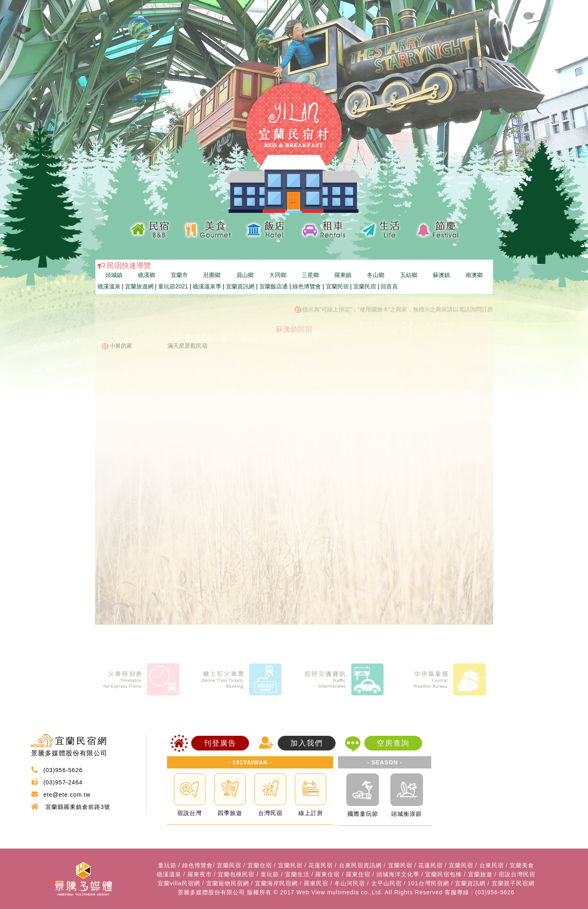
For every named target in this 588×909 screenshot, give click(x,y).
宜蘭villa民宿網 (179, 883)
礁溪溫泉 (109, 286)
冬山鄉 (376, 275)
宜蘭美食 (522, 865)
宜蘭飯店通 (274, 286)
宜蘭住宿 (260, 865)
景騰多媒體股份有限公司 (211, 892)
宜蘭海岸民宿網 (276, 883)
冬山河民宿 (350, 883)
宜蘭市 (179, 275)
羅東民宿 (316, 883)
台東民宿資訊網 (360, 865)
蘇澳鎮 (441, 275)
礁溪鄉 (147, 275)
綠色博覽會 (307, 286)
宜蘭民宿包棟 (443, 874)
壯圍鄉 (212, 275)
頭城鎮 (114, 275)
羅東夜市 (200, 874)
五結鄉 (409, 275)
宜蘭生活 (297, 874)
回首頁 (389, 286)
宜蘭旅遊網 (139, 286)
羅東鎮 (343, 275)
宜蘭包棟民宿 (236, 874)
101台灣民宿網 (428, 883)
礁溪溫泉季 (207, 286)
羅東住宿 (327, 874)
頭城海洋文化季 (398, 874)
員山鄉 (245, 275)
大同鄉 (278, 275)
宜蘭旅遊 (480, 874)
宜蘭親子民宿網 (513, 883)
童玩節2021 (173, 286)
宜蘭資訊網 (240, 286)
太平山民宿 (386, 883)
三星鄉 (310, 275)
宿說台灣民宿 (517, 874)
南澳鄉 (474, 275)
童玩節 (167, 865)
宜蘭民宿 (337, 286)
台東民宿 (492, 865)
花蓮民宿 (321, 865)
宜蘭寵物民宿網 (228, 883)
